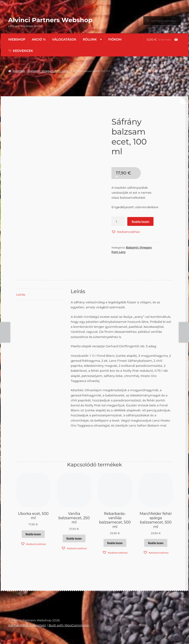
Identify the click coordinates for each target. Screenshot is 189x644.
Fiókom (115, 39)
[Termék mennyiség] (118, 221)
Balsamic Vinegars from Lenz (48, 71)
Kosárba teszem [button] (33, 534)
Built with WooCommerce (69, 625)
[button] (126, 232)
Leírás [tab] (21, 294)
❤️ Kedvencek (21, 51)
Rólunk (90, 39)
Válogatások (64, 39)
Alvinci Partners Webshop (50, 20)
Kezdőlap (19, 71)
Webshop (17, 39)
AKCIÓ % (39, 39)
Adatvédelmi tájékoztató (27, 625)
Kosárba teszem (141, 222)
